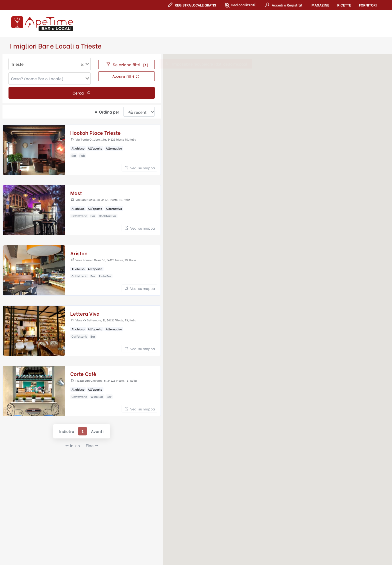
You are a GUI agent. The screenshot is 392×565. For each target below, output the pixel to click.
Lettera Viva (85, 314)
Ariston (79, 253)
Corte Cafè (83, 374)
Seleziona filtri (126, 65)
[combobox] (50, 64)
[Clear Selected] (82, 64)
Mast (76, 193)
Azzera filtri (126, 76)
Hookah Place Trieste (95, 133)
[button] (283, 5)
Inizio (72, 446)
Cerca (82, 93)
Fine (92, 446)
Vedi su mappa (139, 168)
